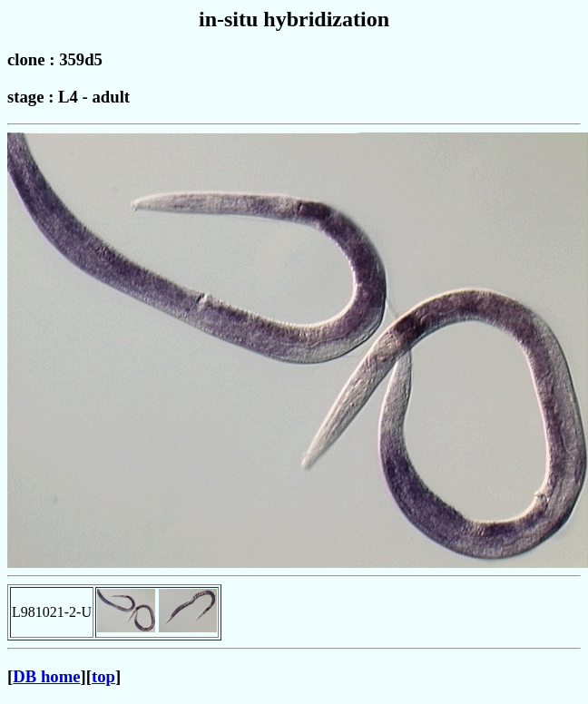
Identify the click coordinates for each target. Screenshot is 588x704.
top (103, 676)
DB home (46, 676)
